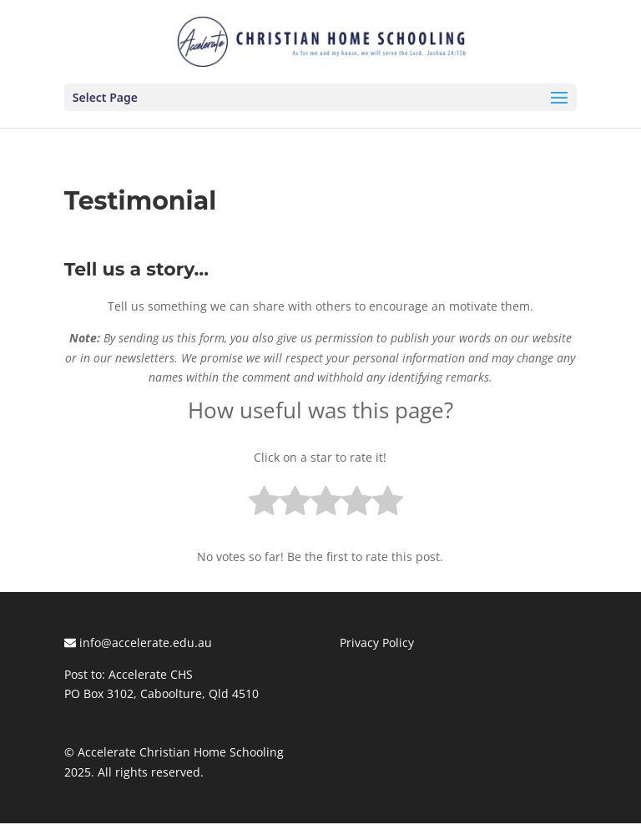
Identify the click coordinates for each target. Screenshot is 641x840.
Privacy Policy (377, 643)
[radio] (264, 504)
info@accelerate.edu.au (138, 643)
